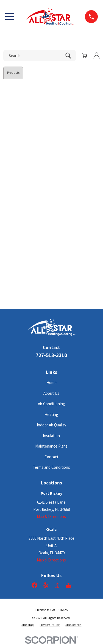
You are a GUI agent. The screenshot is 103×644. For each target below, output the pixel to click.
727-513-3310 (51, 355)
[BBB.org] (57, 585)
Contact (51, 457)
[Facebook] (34, 585)
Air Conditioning (51, 404)
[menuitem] (28, 625)
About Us (51, 393)
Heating (51, 414)
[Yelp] (46, 585)
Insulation (51, 436)
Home (51, 383)
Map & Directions (51, 516)
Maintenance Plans (51, 446)
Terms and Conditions (51, 467)
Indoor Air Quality (51, 425)
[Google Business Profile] (69, 585)
